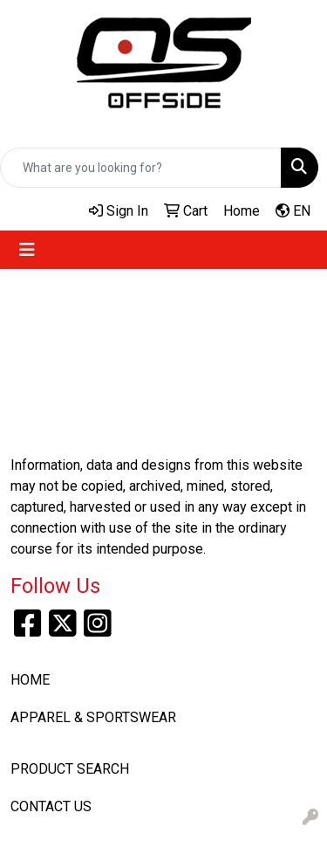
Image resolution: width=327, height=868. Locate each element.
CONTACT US (51, 806)
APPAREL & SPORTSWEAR (93, 717)
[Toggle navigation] (27, 250)
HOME (30, 680)
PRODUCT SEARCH (70, 769)
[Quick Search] (141, 168)
